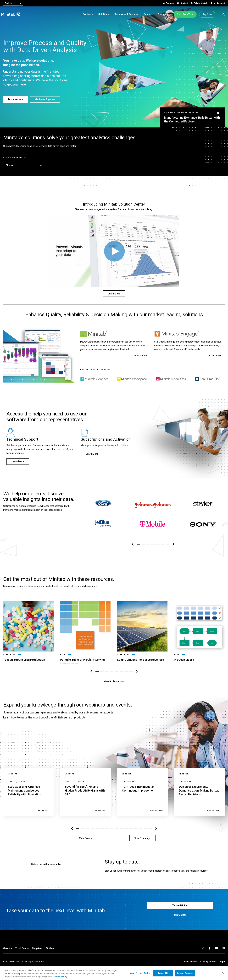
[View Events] (85, 836)
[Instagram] (223, 946)
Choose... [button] (24, 165)
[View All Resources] (114, 679)
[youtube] (216, 946)
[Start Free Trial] (185, 14)
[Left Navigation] (133, 542)
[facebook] (209, 946)
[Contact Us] (180, 913)
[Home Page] (13, 14)
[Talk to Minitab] (180, 903)
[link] (28, 626)
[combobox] (13, 3)
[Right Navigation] (173, 542)
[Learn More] (114, 294)
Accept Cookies (185, 973)
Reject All (163, 973)
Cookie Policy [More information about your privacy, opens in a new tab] (60, 977)
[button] (224, 14)
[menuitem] (88, 14)
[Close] (223, 973)
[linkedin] (203, 946)
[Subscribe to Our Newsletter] (46, 862)
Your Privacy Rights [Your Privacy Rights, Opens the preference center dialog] (140, 973)
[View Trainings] (142, 836)
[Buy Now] (207, 14)
